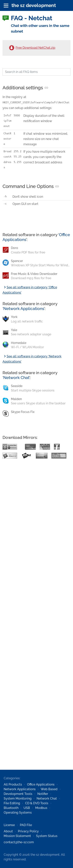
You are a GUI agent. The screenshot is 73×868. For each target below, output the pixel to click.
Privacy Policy (28, 831)
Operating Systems (18, 813)
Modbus (41, 808)
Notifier (43, 794)
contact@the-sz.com (19, 842)
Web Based (49, 789)
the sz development (34, 5)
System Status (47, 836)
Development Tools (18, 794)
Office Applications (41, 784)
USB (27, 808)
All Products (13, 784)
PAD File (26, 825)
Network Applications (24, 309)
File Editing (12, 803)
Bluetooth (11, 808)
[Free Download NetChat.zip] (12, 48)
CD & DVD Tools (37, 803)
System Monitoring (18, 798)
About (8, 831)
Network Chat (16, 378)
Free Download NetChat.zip (35, 48)
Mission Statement (17, 836)
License (9, 825)
